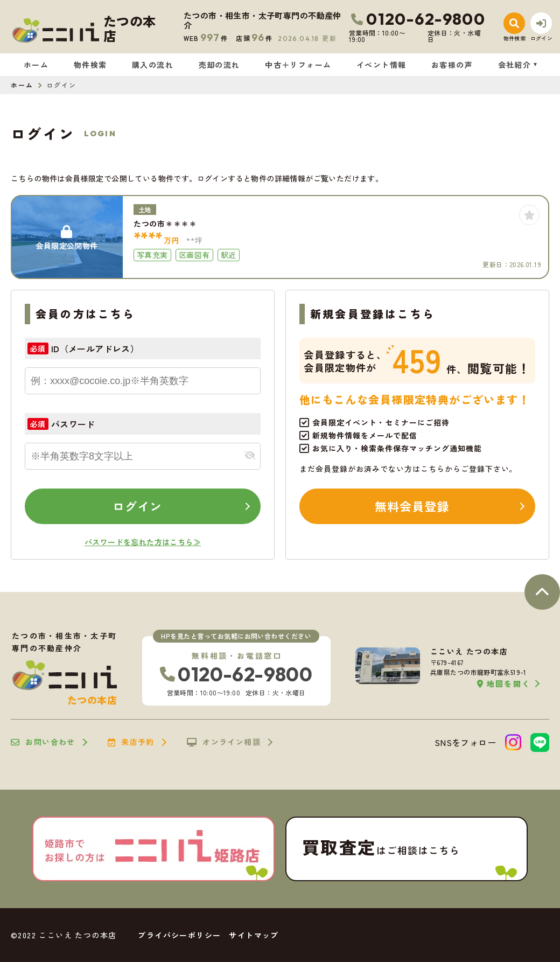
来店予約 (131, 742)
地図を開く (504, 684)
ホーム (36, 65)
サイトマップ (254, 935)
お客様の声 (452, 65)
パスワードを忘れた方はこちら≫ (143, 542)
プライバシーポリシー (179, 935)
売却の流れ (219, 65)
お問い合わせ (43, 742)
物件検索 (90, 65)
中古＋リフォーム (298, 65)
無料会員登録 (412, 506)
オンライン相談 (224, 742)
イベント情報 (381, 65)
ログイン (137, 506)
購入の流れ (153, 65)
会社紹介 (515, 65)
